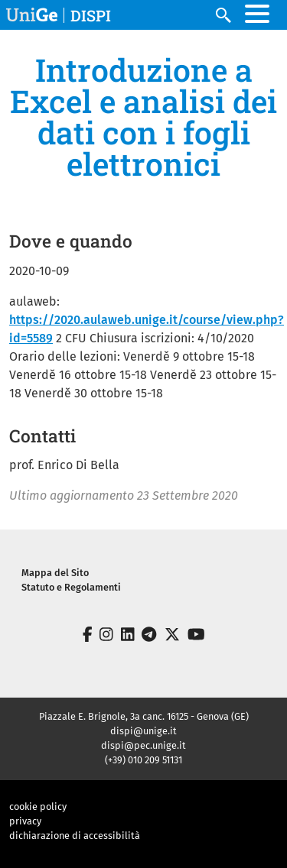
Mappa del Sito (55, 573)
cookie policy (38, 806)
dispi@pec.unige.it (143, 745)
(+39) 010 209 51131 (143, 760)
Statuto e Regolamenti (71, 587)
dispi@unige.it (143, 731)
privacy (25, 821)
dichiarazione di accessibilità (75, 836)
